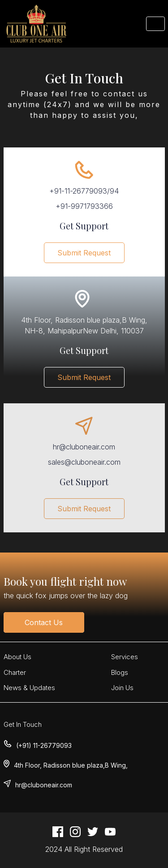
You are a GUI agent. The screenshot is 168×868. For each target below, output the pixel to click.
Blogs (120, 672)
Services (125, 657)
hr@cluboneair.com (44, 785)
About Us (17, 657)
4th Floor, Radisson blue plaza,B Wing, (71, 765)
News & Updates (29, 688)
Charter (15, 672)
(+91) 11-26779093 (44, 745)
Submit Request (84, 253)
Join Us (122, 688)
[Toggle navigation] (155, 24)
